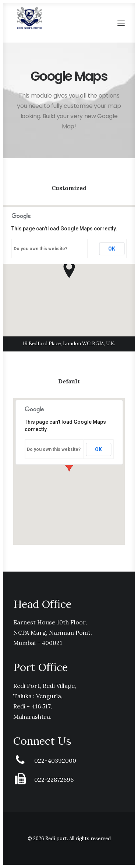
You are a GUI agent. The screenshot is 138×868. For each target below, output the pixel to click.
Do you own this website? (40, 249)
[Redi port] (29, 18)
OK (112, 249)
